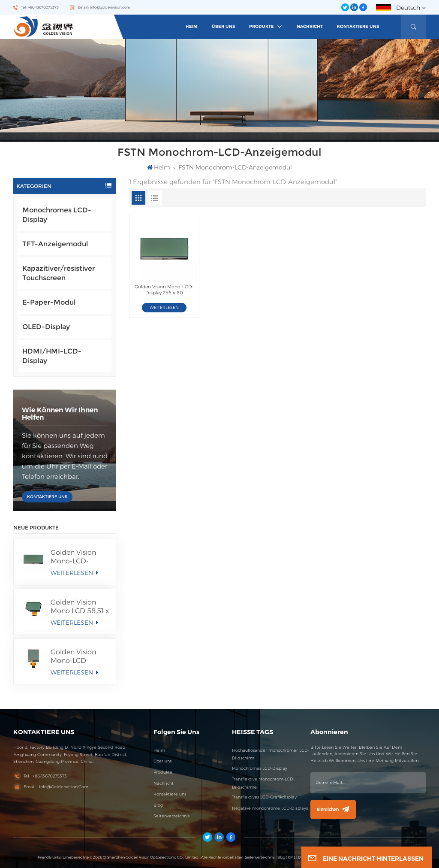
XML (292, 857)
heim (192, 26)
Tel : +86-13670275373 (40, 7)
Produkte (262, 26)
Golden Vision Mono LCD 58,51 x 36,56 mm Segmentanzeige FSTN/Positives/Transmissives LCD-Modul (80, 607)
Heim (159, 750)
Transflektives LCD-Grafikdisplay (264, 797)
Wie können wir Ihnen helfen (60, 414)
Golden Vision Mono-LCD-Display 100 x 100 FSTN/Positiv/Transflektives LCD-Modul (80, 656)
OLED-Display (46, 327)
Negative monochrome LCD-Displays (270, 808)
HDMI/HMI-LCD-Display (52, 356)
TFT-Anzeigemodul (55, 244)
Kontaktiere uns (358, 26)
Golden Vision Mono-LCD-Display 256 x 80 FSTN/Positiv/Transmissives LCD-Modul (80, 557)
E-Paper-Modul (49, 302)
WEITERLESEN (74, 573)
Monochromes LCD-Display (57, 215)
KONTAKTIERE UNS (47, 497)
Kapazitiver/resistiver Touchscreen (59, 273)
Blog (158, 805)
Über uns (223, 26)
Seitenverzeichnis (171, 816)
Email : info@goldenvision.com (104, 7)
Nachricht (310, 26)
